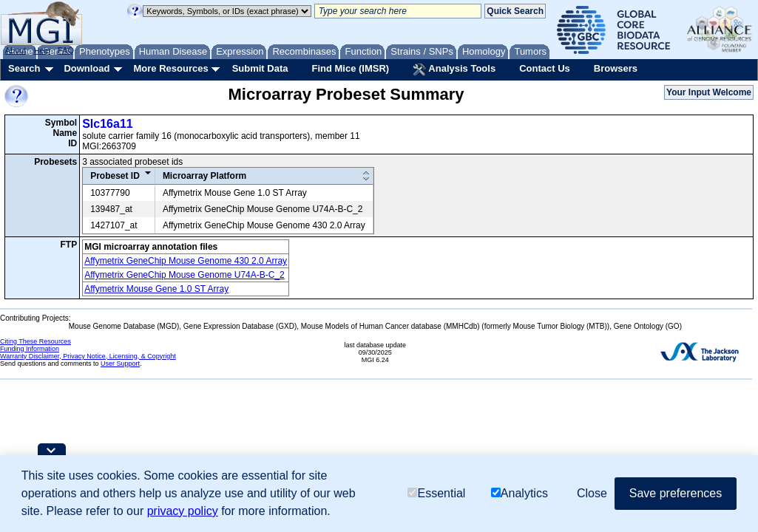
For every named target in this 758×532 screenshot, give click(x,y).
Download (87, 68)
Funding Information (30, 349)
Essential (436, 493)
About (16, 50)
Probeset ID (115, 176)
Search (24, 68)
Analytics (520, 493)
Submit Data (260, 68)
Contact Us (545, 68)
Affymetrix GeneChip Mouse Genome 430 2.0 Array (186, 261)
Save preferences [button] (676, 493)
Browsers (616, 68)
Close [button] (592, 493)
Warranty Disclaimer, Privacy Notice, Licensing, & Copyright (88, 356)
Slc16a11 (108, 124)
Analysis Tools (454, 69)
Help (42, 50)
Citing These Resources (35, 341)
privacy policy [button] (183, 511)
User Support (120, 364)
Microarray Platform (204, 176)
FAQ (66, 50)
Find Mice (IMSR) (350, 68)
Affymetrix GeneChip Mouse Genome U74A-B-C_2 (185, 275)
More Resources (170, 68)
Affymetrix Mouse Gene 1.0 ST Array (156, 289)
